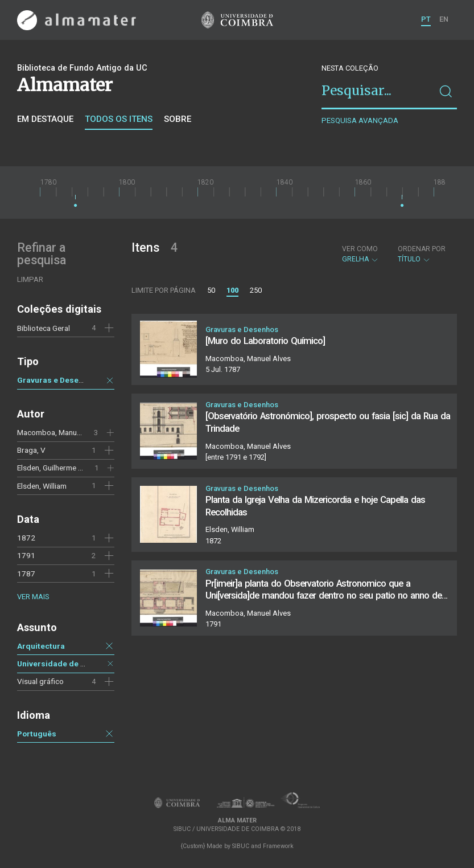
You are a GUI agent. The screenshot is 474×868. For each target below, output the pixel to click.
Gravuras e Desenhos (57, 380)
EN (444, 19)
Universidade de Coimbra (65, 664)
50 (211, 290)
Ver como (360, 249)
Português (37, 734)
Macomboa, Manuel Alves (60, 432)
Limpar (30, 279)
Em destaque (45, 119)
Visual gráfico (40, 681)
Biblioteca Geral (44, 328)
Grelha (360, 254)
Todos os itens (119, 119)
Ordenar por (422, 249)
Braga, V (31, 450)
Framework (278, 846)
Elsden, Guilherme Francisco (64, 468)
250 (256, 290)
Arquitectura (41, 646)
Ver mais (33, 597)
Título (422, 254)
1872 (26, 538)
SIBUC (241, 846)
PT (426, 19)
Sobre (178, 119)
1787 (26, 574)
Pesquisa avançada (360, 120)
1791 (26, 555)
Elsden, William (42, 486)
